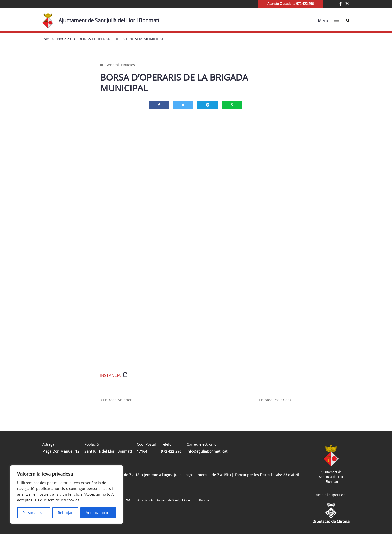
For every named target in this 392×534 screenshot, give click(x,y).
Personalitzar (34, 513)
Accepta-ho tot (98, 513)
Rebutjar (65, 513)
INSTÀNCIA (110, 375)
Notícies (64, 39)
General (112, 65)
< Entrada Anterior (116, 400)
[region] (67, 495)
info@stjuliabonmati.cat (207, 451)
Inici (46, 39)
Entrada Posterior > (275, 400)
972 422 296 (171, 451)
